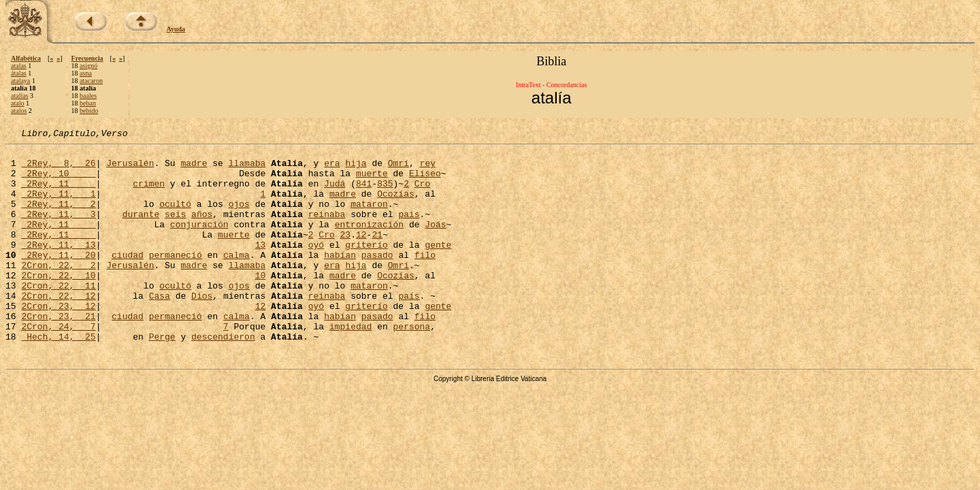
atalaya (20, 81)
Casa (160, 328)
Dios (202, 328)
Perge (162, 377)
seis (175, 230)
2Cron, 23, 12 (58, 340)
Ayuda (176, 29)
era (332, 169)
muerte (372, 181)
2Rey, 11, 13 (58, 267)
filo (425, 279)
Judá (334, 193)
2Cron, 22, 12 (58, 328)
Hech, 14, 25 (58, 377)
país (409, 230)
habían (340, 279)
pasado (377, 279)
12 (361, 255)
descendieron (223, 377)
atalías (20, 96)
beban (88, 103)
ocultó (175, 218)
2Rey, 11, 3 (58, 230)
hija (356, 169)
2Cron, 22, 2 (58, 291)
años (202, 230)
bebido (89, 111)
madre (194, 169)
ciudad (128, 279)
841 (364, 193)
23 (346, 255)
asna (86, 73)
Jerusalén (130, 169)
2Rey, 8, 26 (58, 169)
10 (261, 304)
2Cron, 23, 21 (58, 353)
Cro (422, 193)
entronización (369, 242)
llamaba (247, 169)
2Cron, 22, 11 (58, 316)
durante (141, 230)
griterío (366, 267)
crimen (149, 193)
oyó (316, 267)
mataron (369, 218)
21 (377, 255)
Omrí (398, 169)
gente (438, 267)
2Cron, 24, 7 (58, 365)
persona (411, 365)
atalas (19, 66)
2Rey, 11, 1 (58, 206)
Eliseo (425, 181)
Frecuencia (87, 58)
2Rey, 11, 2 (58, 218)
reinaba (327, 230)
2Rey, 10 (58, 181)
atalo (17, 103)
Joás (435, 242)
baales (88, 96)
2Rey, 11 (58, 193)
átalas (19, 73)
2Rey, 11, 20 (58, 279)
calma (236, 279)
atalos (19, 111)
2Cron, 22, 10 (58, 304)
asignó (88, 66)
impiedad (350, 365)
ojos (239, 218)
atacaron (91, 81)
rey (428, 169)
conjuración (199, 242)
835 (385, 193)
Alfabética (26, 58)
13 (261, 267)
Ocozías (396, 206)
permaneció (176, 279)
